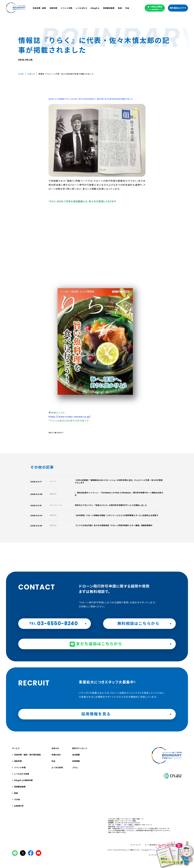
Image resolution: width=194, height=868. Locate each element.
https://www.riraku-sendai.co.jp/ (70, 417)
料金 (127, 8)
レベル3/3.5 (81, 8)
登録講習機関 (109, 8)
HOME (21, 74)
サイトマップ (136, 845)
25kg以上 (95, 8)
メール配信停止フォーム (154, 845)
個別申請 (53, 8)
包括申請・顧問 (39, 8)
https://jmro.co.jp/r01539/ (125, 827)
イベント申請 (67, 8)
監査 (120, 8)
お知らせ (31, 74)
